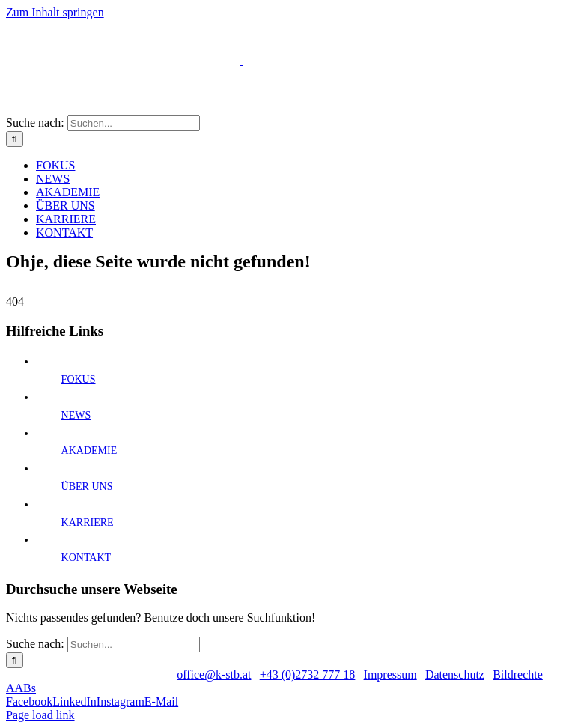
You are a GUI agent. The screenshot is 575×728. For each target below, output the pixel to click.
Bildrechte (518, 674)
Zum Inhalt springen (55, 12)
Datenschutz (455, 674)
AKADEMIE (89, 451)
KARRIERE (88, 522)
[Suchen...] (134, 123)
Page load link (40, 715)
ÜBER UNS (87, 486)
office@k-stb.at (214, 674)
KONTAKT (86, 558)
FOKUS (79, 379)
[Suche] (15, 139)
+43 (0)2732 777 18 (308, 674)
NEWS (76, 415)
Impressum (390, 674)
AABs (21, 688)
